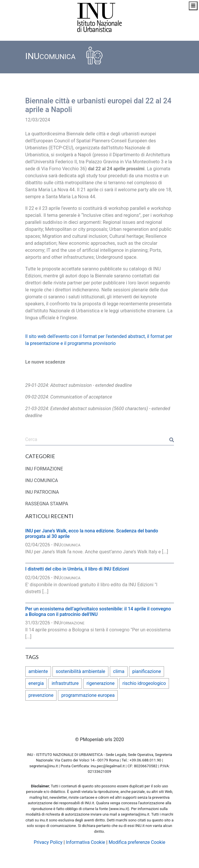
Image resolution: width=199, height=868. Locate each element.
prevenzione (41, 695)
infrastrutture (65, 683)
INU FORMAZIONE (44, 469)
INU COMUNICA (42, 480)
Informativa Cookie (86, 842)
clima (119, 671)
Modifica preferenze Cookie (137, 842)
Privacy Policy (48, 842)
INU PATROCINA (42, 492)
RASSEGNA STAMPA (47, 504)
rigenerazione (101, 683)
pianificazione (147, 671)
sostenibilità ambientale (80, 671)
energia (36, 683)
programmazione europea (88, 695)
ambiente (38, 671)
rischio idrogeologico (144, 683)
